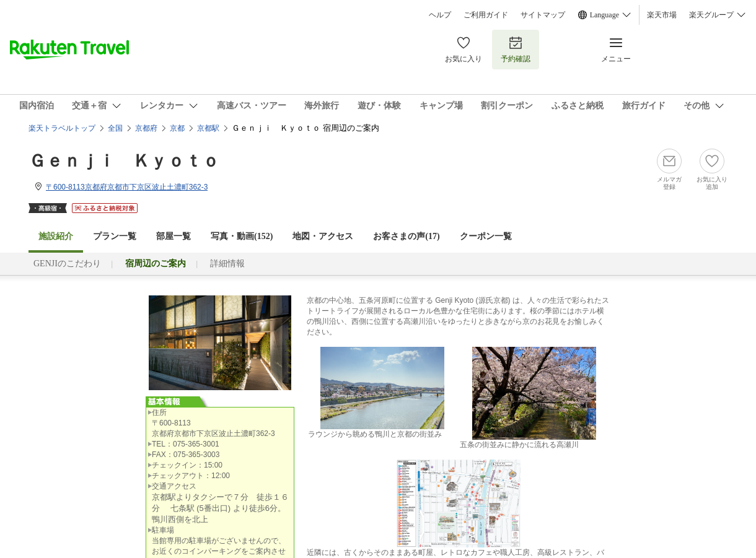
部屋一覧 (174, 236)
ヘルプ (440, 15)
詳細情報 (227, 264)
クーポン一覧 (486, 236)
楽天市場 (662, 15)
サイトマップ (543, 15)
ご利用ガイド (486, 15)
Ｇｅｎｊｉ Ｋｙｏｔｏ (124, 161)
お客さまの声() (406, 236)
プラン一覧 (115, 236)
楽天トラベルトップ (62, 128)
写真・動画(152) (242, 236)
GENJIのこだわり (67, 264)
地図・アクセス (323, 236)
